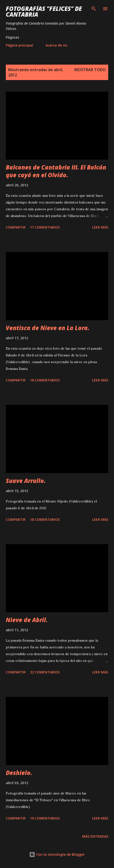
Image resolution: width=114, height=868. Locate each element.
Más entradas (95, 836)
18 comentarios (45, 380)
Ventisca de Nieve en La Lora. (48, 328)
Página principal (19, 45)
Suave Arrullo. (26, 481)
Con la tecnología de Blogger (57, 854)
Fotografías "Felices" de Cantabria (44, 11)
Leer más (100, 227)
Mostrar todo (90, 70)
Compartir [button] (16, 227)
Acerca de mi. (57, 45)
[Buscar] (94, 9)
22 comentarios (45, 672)
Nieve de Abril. (27, 620)
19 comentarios (45, 818)
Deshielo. (19, 773)
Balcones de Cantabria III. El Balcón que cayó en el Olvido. (56, 171)
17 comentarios (45, 227)
